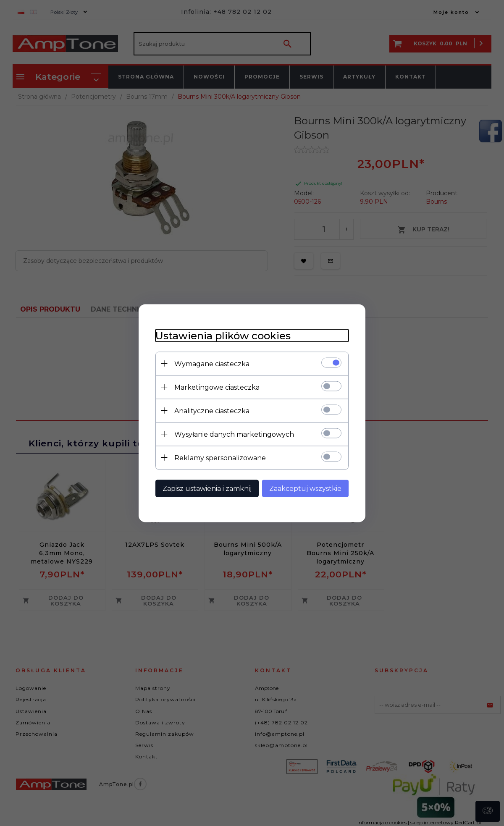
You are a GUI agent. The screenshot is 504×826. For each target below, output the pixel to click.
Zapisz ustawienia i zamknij (207, 488)
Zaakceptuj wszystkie (305, 488)
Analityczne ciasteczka (212, 410)
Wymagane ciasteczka (212, 363)
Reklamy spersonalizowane (220, 458)
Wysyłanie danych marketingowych (234, 434)
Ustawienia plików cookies (223, 335)
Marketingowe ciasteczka (217, 387)
